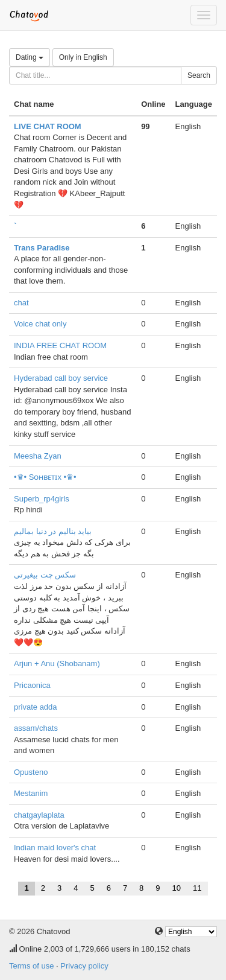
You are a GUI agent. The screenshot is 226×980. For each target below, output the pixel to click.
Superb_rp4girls (42, 499)
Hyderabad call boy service (61, 378)
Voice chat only (40, 324)
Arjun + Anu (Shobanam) (57, 663)
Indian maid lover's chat (55, 848)
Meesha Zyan (38, 456)
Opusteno (31, 772)
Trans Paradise (42, 248)
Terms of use (31, 966)
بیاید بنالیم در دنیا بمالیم (53, 531)
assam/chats (36, 728)
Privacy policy (84, 966)
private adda (36, 707)
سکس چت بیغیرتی (45, 575)
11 (197, 888)
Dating (30, 57)
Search (199, 75)
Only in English (83, 57)
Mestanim (31, 793)
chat (21, 303)
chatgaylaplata (39, 815)
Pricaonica (32, 685)
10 (177, 888)
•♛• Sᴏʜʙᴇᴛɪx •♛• (45, 477)
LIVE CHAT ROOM (48, 126)
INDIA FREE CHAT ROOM (60, 345)
